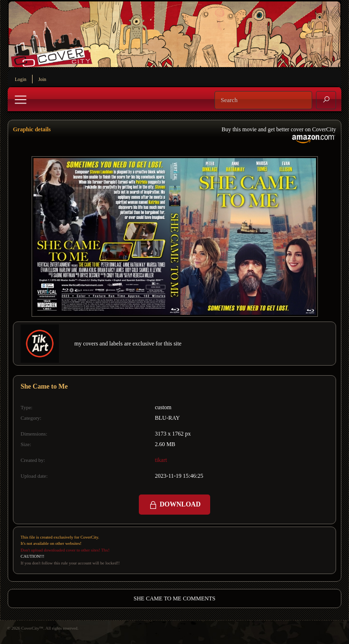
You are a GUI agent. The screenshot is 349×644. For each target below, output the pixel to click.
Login (21, 79)
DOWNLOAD (174, 505)
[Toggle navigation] (21, 100)
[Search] (263, 100)
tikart (161, 460)
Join (42, 79)
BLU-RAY (167, 418)
